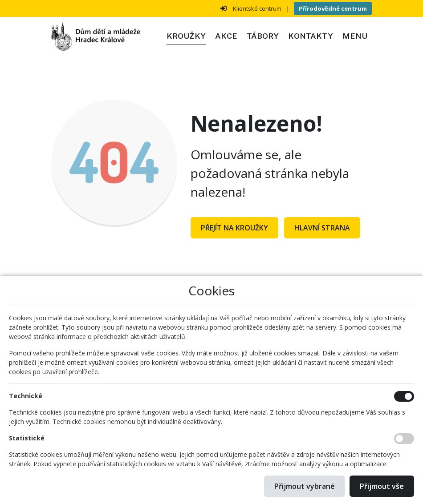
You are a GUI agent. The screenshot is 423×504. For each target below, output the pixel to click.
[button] (355, 36)
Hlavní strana (322, 228)
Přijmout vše (382, 486)
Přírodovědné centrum (333, 8)
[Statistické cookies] (404, 439)
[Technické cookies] (404, 396)
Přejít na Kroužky (234, 228)
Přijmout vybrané (305, 486)
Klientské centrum (257, 8)
